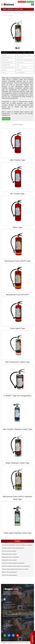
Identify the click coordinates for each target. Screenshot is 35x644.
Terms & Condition (25, 643)
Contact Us (8, 602)
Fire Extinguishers (9, 13)
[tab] (17, 545)
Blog (5, 629)
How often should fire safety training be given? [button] (13, 548)
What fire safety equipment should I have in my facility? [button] (15, 569)
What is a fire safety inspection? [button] (10, 575)
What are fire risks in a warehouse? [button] (10, 557)
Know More (6, 119)
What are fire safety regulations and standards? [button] (13, 563)
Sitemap (5, 627)
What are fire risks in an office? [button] (9, 560)
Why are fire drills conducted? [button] (9, 551)
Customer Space (30, 2)
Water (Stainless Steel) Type (8, 15)
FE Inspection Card (22, 2)
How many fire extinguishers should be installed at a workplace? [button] (17, 545)
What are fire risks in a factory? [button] (9, 554)
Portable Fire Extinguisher (18, 13)
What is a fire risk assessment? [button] (9, 572)
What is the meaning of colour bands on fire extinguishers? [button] (16, 566)
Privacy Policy (18, 643)
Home (2, 13)
